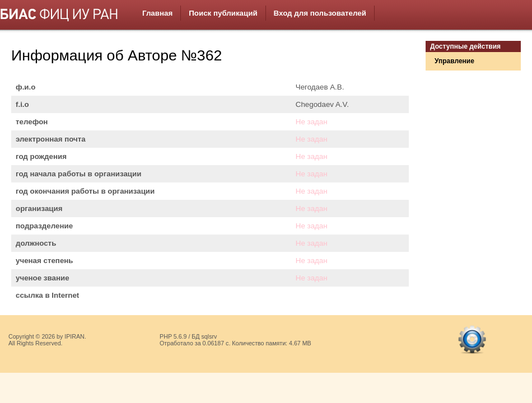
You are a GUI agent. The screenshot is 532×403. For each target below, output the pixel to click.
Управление (454, 61)
